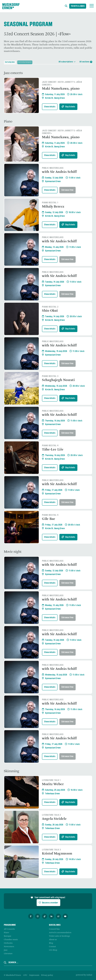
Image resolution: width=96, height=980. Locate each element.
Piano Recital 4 (50, 447)
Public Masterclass (53, 170)
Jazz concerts (13, 75)
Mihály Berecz (53, 208)
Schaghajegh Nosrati (58, 382)
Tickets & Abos (78, 6)
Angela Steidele (54, 820)
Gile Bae (49, 520)
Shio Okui (50, 312)
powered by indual (84, 975)
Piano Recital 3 (50, 378)
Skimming (11, 773)
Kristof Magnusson (57, 855)
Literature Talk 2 (51, 817)
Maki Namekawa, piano (61, 90)
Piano (8, 123)
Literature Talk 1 (51, 782)
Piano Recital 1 (50, 204)
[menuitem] (25, 975)
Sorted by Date (10, 62)
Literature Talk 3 (51, 851)
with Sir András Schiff (59, 173)
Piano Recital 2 (50, 308)
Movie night (13, 553)
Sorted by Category (27, 62)
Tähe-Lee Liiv (53, 451)
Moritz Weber (53, 786)
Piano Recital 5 (50, 517)
